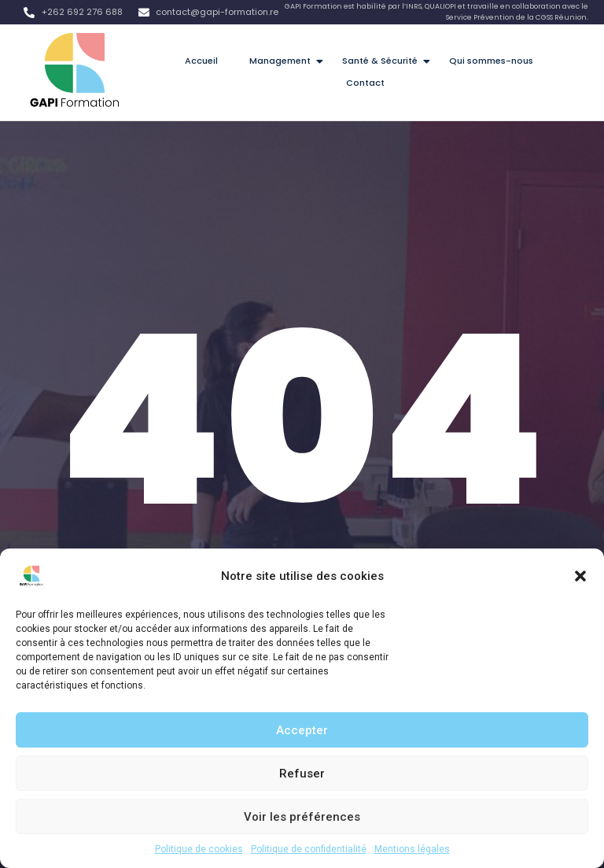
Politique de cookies (199, 849)
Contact (365, 83)
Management (285, 61)
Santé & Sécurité (385, 61)
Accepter (302, 730)
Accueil (201, 61)
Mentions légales (412, 849)
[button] (580, 576)
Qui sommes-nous (491, 61)
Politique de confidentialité (309, 849)
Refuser (302, 774)
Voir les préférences (302, 817)
